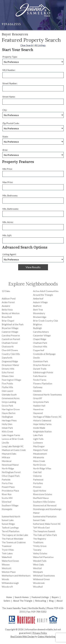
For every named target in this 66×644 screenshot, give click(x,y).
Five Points (7, 383)
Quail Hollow (40, 491)
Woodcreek (39, 583)
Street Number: (10, 83)
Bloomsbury (39, 313)
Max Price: (8, 182)
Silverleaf (7, 502)
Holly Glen (7, 424)
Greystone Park (41, 402)
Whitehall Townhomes (44, 576)
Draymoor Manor (11, 365)
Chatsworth (8, 347)
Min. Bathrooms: (11, 209)
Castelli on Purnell (11, 339)
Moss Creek (39, 461)
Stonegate (7, 509)
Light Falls (38, 439)
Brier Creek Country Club (46, 321)
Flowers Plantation (43, 383)
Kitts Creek (7, 432)
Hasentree (38, 409)
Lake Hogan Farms (11, 435)
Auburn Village (40, 302)
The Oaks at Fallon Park (45, 535)
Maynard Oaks (9, 454)
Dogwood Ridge (10, 361)
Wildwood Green (41, 579)
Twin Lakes (7, 553)
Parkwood (38, 480)
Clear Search (27, 45)
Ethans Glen (8, 376)
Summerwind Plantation (45, 516)
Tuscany (37, 550)
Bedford (37, 306)
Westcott (7, 568)
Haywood (38, 413)
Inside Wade (39, 428)
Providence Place (10, 491)
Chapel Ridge (40, 339)
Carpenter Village (42, 335)
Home (9, 597)
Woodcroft (7, 587)
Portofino (38, 483)
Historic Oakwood (42, 420)
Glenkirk (37, 391)
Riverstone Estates (43, 494)
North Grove (39, 465)
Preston (37, 487)
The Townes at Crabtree (14, 542)
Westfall (37, 568)
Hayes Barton (9, 413)
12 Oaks (6, 291)
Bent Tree (38, 310)
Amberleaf (38, 299)
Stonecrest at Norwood (45, 505)
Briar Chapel (8, 321)
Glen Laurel (7, 391)
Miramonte (39, 457)
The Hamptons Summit (44, 531)
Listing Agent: (9, 254)
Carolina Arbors (41, 332)
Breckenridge (40, 317)
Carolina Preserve (11, 335)
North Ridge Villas (42, 468)
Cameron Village (10, 332)
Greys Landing (9, 402)
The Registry (40, 539)
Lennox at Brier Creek (13, 439)
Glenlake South (9, 395)
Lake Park (38, 435)
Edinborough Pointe (43, 372)
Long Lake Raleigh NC (13, 446)
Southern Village (10, 505)
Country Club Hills (11, 354)
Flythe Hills (7, 387)
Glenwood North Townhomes (47, 395)
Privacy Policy (40, 633)
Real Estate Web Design (22, 636)
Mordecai (7, 461)
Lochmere (38, 443)
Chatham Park (40, 343)
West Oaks (39, 564)
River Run (7, 494)
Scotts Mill (7, 498)
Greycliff (38, 398)
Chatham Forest (10, 343)
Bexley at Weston (11, 313)
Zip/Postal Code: (11, 123)
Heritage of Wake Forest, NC (47, 417)
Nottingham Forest (11, 472)
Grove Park (7, 406)
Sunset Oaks (39, 520)
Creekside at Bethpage (44, 354)
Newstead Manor (10, 465)
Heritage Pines (9, 420)
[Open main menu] (60, 24)
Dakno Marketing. (47, 636)
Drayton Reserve (42, 365)
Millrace (6, 457)
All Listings (40, 45)
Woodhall (38, 587)
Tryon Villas (8, 550)
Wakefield (7, 557)
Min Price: (7, 169)
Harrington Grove (11, 409)
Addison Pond (9, 299)
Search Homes (22, 597)
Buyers (55, 597)
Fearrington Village (11, 380)
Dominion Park (40, 361)
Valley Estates (40, 553)
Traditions (38, 542)
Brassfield (7, 317)
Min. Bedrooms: (10, 196)
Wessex (6, 564)
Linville (5, 443)
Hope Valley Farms (42, 424)
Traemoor (7, 546)
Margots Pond (40, 450)
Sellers (7, 601)
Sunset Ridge (8, 524)
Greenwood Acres (11, 398)
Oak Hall (37, 472)
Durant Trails (40, 369)
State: (5, 137)
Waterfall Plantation (43, 557)
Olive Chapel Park (11, 476)
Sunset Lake (8, 520)
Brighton (38, 324)
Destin (36, 358)
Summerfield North (11, 516)
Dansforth (7, 358)
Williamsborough (10, 583)
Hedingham (7, 417)
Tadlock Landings (10, 528)
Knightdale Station (42, 432)
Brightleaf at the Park (13, 324)
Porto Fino (7, 483)
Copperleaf (39, 350)
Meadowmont (40, 454)
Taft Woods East (41, 528)
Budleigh (37, 328)
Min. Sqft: (7, 235)
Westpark (38, 572)
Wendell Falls (40, 561)
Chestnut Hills (40, 347)
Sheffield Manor (41, 498)
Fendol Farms (40, 380)
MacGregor (39, 446)
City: (5, 110)
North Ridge (8, 468)
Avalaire (6, 306)
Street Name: (9, 97)
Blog (51, 601)
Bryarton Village (10, 328)
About (60, 601)
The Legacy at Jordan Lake (15, 535)
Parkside (6, 480)
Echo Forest (8, 372)
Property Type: (10, 57)
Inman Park (7, 428)
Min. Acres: (8, 222)
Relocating (41, 601)
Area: (5, 150)
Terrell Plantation (11, 531)
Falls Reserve (40, 376)
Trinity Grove (40, 546)
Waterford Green (10, 561)
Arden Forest (8, 302)
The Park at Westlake (12, 539)
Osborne (37, 476)
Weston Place (9, 572)
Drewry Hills (8, 369)
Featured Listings (40, 597)
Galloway (38, 387)
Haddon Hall (39, 406)
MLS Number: (9, 70)
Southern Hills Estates (44, 502)
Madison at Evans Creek (14, 450)
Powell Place (8, 487)
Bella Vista (7, 310)
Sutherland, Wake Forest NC (47, 524)
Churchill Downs (10, 350)
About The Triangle (23, 601)
